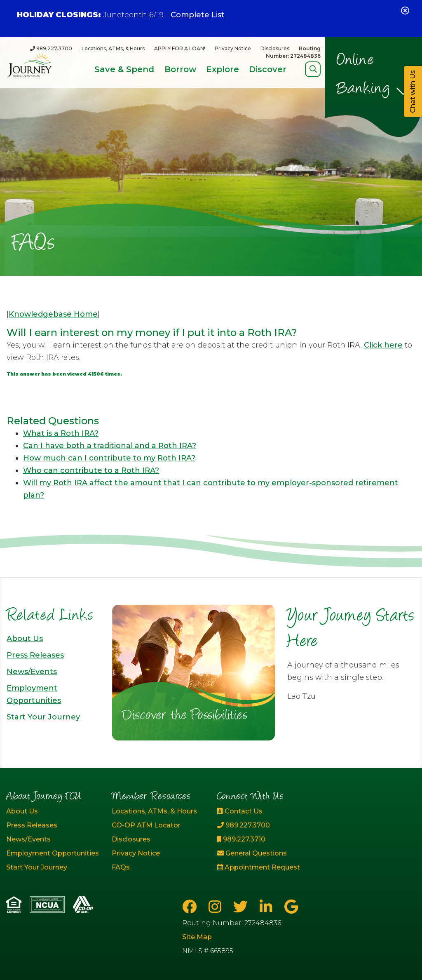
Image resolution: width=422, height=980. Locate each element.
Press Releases (35, 655)
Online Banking (363, 75)
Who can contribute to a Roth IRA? (91, 470)
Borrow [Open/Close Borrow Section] (180, 69)
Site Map (197, 937)
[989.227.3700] (51, 48)
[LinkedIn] (268, 907)
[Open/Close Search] (313, 69)
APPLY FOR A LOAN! (180, 48)
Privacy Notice (233, 48)
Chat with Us (413, 92)
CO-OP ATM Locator (146, 825)
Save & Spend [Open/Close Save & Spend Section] (124, 69)
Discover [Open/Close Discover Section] (268, 69)
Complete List (198, 15)
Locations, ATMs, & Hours (113, 48)
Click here (383, 345)
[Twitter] (242, 907)
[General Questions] (264, 853)
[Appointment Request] (264, 867)
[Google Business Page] (291, 907)
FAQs (121, 867)
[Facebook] (191, 907)
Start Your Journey (43, 717)
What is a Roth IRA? (61, 433)
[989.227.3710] (264, 839)
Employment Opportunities (53, 853)
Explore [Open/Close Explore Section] (223, 69)
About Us (25, 639)
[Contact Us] (264, 811)
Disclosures (275, 48)
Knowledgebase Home (53, 314)
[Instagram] (217, 907)
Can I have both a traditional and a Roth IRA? (110, 446)
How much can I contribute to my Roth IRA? (109, 458)
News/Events (32, 672)
